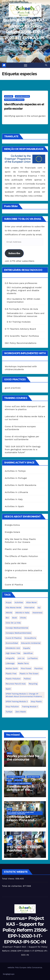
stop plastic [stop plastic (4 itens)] (36, 701)
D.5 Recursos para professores (21, 283)
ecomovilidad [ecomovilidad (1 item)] (12, 643)
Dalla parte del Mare (16, 563)
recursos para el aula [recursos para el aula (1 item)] (16, 684)
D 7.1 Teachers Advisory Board (20, 329)
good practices (13, 388)
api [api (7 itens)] (39, 607)
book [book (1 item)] (15, 618)
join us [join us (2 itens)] (21, 658)
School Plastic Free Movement (19, 783)
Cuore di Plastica (14, 585)
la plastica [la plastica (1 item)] (33, 658)
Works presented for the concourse (23, 758)
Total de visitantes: (12, 886)
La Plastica (11, 577)
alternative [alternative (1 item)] (29, 607)
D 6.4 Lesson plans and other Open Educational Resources (21, 813)
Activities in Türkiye (15, 471)
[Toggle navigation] (26, 65)
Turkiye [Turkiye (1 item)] (9, 712)
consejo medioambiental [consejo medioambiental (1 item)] (17, 628)
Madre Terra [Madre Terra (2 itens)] (23, 663)
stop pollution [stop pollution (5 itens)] (12, 707)
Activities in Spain (22, 96)
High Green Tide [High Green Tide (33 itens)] (13, 653)
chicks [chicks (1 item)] (23, 618)
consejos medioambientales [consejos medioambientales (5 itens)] (18, 633)
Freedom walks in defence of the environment (21, 790)
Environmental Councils (14, 100)
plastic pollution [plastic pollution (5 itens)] (13, 679)
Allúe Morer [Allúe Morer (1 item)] (32, 602)
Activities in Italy (14, 499)
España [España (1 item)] (27, 648)
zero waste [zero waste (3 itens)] (21, 712)
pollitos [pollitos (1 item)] (27, 679)
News (9, 753)
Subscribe (14, 253)
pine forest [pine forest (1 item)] (26, 668)
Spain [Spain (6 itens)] (8, 689)
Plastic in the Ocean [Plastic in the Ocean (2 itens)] (29, 674)
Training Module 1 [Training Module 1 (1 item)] (30, 707)
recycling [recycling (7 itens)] (33, 684)
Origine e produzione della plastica (23, 570)
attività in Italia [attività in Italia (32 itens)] (22, 613)
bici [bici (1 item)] (7, 618)
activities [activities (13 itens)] (19, 602)
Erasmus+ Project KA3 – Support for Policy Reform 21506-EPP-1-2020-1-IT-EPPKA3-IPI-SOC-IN (25, 32)
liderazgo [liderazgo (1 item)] (10, 663)
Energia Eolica (12, 525)
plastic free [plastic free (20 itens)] (11, 674)
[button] (46, 65)
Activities (9, 96)
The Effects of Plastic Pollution (21, 556)
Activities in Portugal (16, 478)
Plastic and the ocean (16, 549)
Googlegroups (9, 974)
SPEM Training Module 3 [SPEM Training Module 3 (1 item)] (17, 701)
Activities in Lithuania (16, 492)
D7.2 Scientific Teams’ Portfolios (22, 336)
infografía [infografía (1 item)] (10, 658)
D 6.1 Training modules (19, 322)
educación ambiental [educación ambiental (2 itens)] (31, 643)
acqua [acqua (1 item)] (9, 602)
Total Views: (9, 879)
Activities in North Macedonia (20, 485)
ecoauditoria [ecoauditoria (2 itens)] (30, 638)
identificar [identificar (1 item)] (28, 653)
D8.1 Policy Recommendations (21, 343)
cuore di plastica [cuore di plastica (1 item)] (14, 638)
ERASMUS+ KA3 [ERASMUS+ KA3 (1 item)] (13, 648)
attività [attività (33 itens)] (9, 613)
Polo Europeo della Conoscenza (29, 968)
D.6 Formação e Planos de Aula (21, 309)
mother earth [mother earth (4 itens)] (12, 668)
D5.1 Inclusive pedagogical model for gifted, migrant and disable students (24, 290)
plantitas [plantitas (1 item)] (38, 668)
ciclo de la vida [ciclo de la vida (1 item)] (13, 623)
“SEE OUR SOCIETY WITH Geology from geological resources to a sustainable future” (23, 449)
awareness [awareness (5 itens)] (37, 613)
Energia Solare (12, 532)
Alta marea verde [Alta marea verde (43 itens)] (13, 607)
